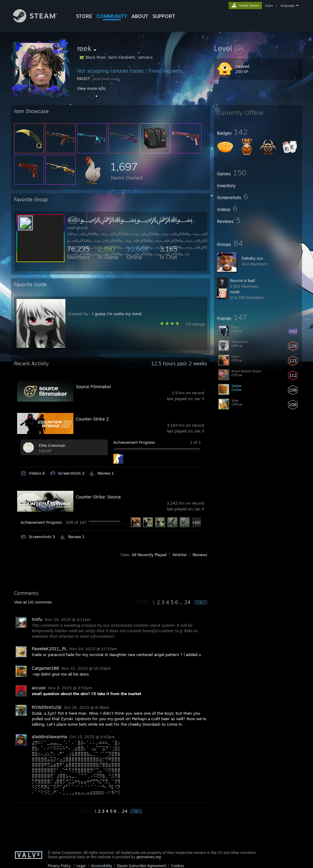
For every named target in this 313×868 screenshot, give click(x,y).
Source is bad (242, 280)
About (140, 16)
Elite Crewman (52, 445)
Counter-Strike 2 (92, 419)
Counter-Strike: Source (98, 497)
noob (235, 292)
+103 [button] (197, 522)
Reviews (200, 555)
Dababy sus (252, 258)
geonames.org (149, 857)
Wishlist (180, 555)
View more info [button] (91, 88)
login (269, 5)
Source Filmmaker (94, 387)
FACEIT (84, 78)
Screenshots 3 (71, 473)
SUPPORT (164, 16)
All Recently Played (149, 555)
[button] (258, 48)
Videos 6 (37, 473)
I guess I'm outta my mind (117, 314)
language (287, 5)
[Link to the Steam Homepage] (40, 21)
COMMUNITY (112, 16)
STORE (84, 16)
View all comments (33, 602)
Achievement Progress (134, 442)
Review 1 (106, 473)
